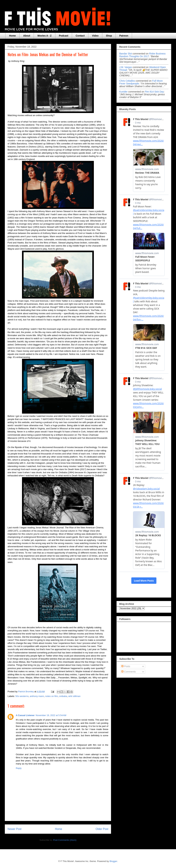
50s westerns (22, 696)
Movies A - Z (44, 36)
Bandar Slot (126, 54)
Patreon (124, 36)
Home (12, 36)
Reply (19, 768)
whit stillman (74, 696)
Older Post (102, 829)
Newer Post (15, 829)
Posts (126, 666)
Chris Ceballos (127, 81)
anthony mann (37, 696)
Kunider (123, 92)
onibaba (63, 696)
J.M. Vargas (126, 67)
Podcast (64, 36)
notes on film (52, 696)
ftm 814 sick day (154, 92)
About (27, 36)
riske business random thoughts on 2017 (142, 55)
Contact (80, 36)
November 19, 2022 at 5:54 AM (51, 715)
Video (95, 36)
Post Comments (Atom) (65, 840)
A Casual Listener (25, 715)
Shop (109, 36)
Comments (129, 672)
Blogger (113, 861)
